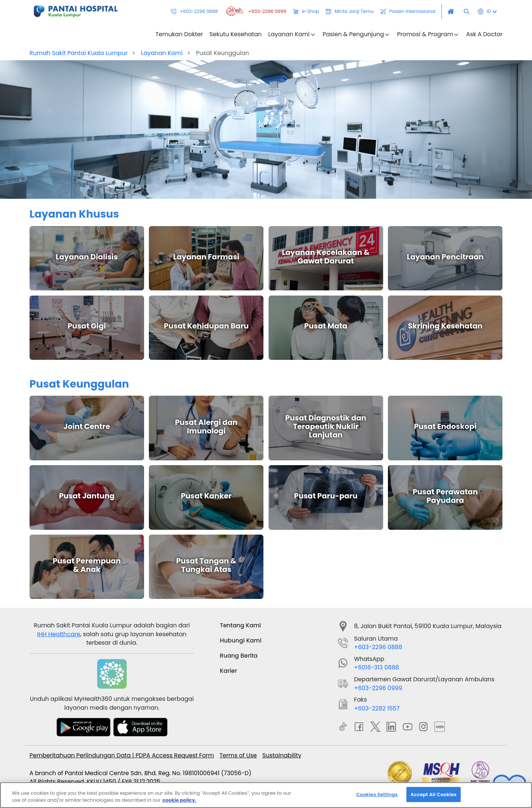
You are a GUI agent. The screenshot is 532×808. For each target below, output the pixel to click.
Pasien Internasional (408, 11)
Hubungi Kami (241, 640)
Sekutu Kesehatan (236, 34)
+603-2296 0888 (194, 11)
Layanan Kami (162, 53)
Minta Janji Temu (349, 11)
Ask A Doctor (484, 34)
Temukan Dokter (179, 34)
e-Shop (306, 11)
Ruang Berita (239, 656)
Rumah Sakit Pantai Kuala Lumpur (79, 53)
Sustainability (282, 755)
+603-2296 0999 (255, 11)
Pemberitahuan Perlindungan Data (81, 755)
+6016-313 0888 (376, 667)
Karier (229, 671)
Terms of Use (238, 755)
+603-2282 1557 (377, 708)
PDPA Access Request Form (175, 755)
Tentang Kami (241, 625)
